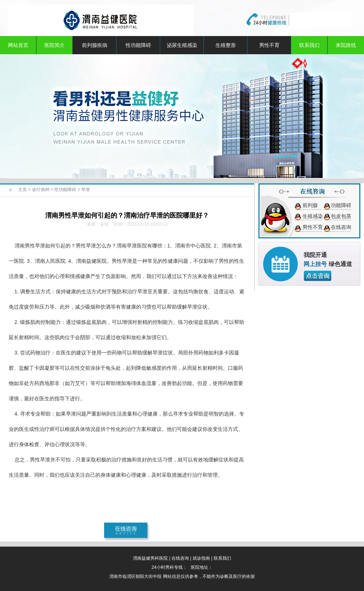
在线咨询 (341, 227)
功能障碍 (341, 205)
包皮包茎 (341, 216)
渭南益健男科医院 (150, 558)
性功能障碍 (138, 45)
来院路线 (346, 45)
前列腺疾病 (95, 45)
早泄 (86, 190)
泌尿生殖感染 (182, 45)
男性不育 (269, 45)
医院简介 (55, 45)
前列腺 (310, 205)
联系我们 (309, 45)
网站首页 (18, 45)
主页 (23, 190)
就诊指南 (201, 558)
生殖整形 (226, 45)
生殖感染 (313, 216)
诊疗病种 (41, 190)
